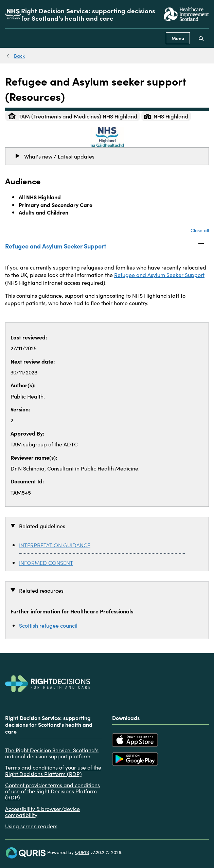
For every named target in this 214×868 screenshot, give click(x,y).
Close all (200, 230)
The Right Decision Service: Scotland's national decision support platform (52, 753)
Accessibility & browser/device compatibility (42, 812)
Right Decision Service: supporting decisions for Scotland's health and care (88, 14)
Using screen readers (31, 826)
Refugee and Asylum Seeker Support (100, 245)
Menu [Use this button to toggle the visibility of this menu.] (178, 38)
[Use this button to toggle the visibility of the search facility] (201, 38)
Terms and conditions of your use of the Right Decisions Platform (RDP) (53, 770)
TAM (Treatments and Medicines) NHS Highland (73, 116)
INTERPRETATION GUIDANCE (55, 545)
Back (19, 56)
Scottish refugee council (48, 625)
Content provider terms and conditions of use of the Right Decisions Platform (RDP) (52, 791)
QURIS (82, 852)
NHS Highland (166, 116)
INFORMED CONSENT (46, 562)
